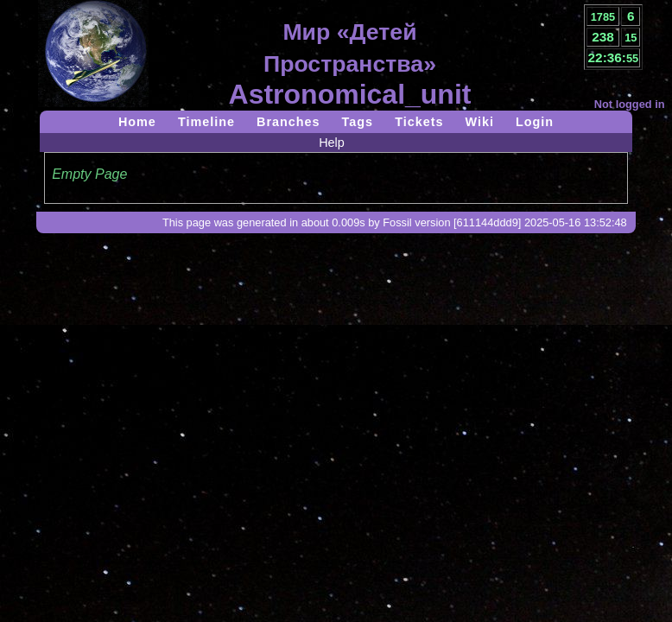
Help (332, 143)
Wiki (479, 122)
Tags (358, 122)
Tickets (419, 122)
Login (535, 122)
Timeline (206, 122)
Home (137, 122)
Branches (288, 122)
